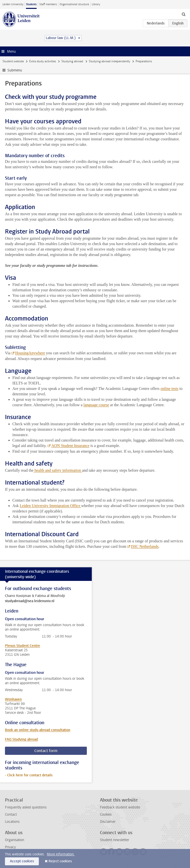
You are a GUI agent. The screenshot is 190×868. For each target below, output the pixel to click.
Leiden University (13, 4)
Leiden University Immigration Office (51, 506)
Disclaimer (108, 822)
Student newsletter (115, 840)
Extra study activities (43, 61)
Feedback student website (120, 807)
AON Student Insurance (70, 446)
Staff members (48, 4)
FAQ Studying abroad (21, 739)
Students (31, 4)
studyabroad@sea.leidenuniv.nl (30, 601)
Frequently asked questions (26, 807)
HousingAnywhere (30, 353)
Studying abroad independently (109, 61)
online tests (169, 389)
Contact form (46, 751)
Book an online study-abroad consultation (38, 730)
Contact (11, 815)
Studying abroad (72, 61)
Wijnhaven (13, 699)
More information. (61, 854)
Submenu (15, 70)
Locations (12, 822)
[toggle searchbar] (184, 14)
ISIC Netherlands (145, 546)
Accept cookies (22, 861)
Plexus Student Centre (23, 646)
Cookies (106, 815)
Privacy (10, 847)
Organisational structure (74, 4)
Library (96, 4)
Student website (13, 61)
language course (96, 405)
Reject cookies (60, 861)
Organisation (15, 840)
